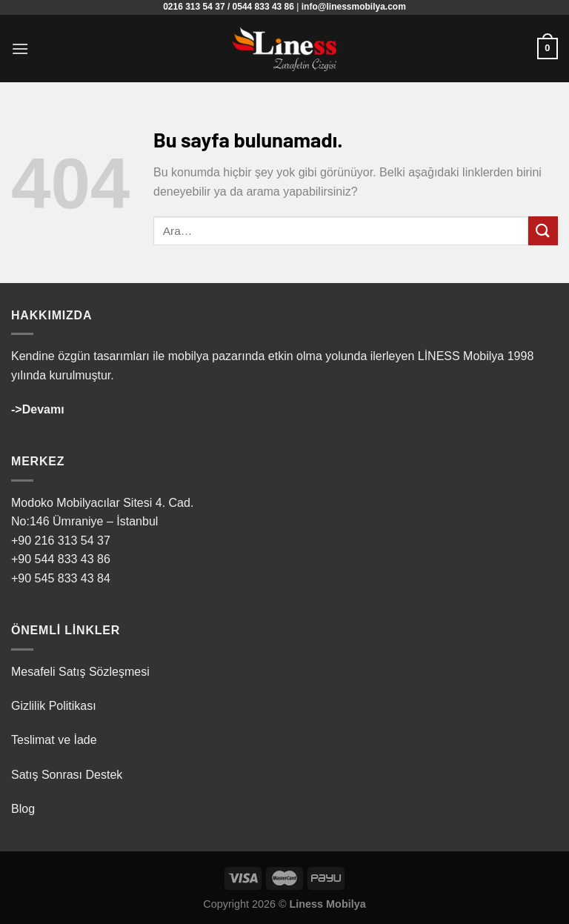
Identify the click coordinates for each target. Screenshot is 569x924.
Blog (23, 809)
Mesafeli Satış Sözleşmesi (80, 672)
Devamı (43, 409)
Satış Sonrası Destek (67, 775)
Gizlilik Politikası (54, 706)
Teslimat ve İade (54, 740)
